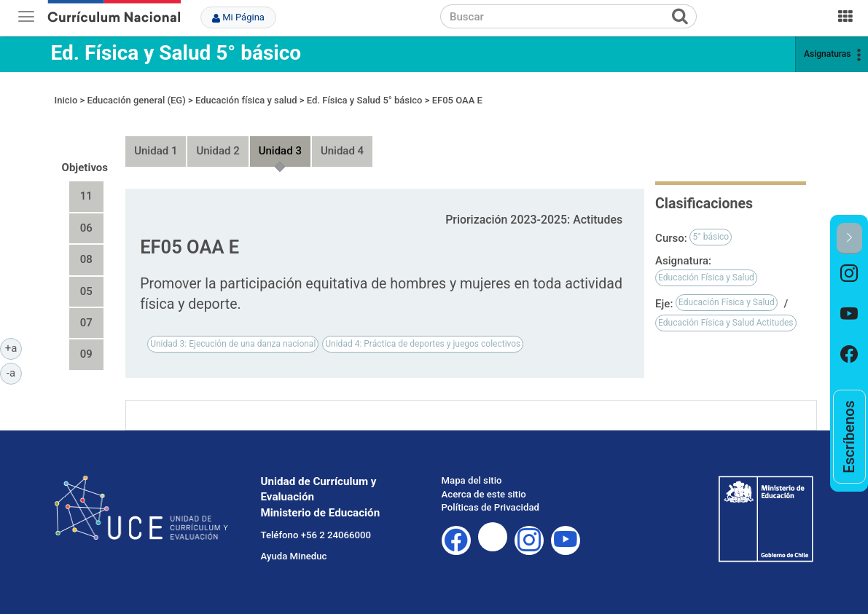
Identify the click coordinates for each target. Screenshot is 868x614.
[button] (849, 239)
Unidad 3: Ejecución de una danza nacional (233, 344)
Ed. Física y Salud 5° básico (176, 53)
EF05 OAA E (457, 100)
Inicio (66, 100)
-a (14, 372)
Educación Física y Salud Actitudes (726, 323)
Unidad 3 (280, 151)
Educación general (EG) (136, 100)
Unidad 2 (218, 151)
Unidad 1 (156, 151)
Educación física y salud (246, 100)
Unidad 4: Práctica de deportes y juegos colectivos (423, 344)
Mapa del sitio (472, 480)
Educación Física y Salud (706, 278)
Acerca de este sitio (484, 494)
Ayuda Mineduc (294, 556)
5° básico (711, 237)
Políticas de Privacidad (490, 507)
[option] (849, 274)
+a (13, 347)
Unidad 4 (342, 151)
